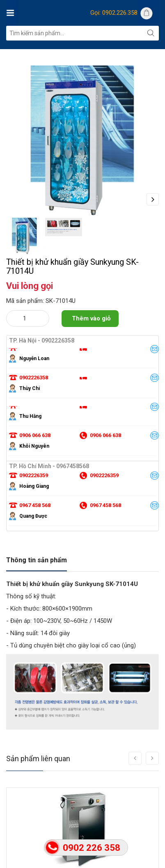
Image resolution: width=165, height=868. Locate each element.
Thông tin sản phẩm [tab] (37, 560)
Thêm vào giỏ (91, 318)
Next (153, 199)
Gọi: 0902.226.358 (114, 13)
